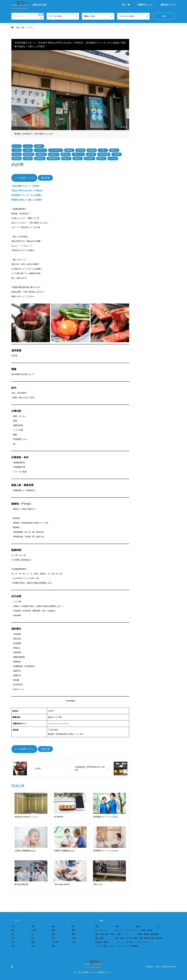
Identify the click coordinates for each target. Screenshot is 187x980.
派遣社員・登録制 (102, 942)
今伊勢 (34, 930)
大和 (53, 938)
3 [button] (126, 127)
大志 (13, 946)
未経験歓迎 (40, 158)
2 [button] (124, 127)
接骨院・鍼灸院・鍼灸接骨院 (148, 934)
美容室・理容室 (147, 930)
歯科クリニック (123, 934)
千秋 (13, 926)
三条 (73, 942)
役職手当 (17, 154)
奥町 (73, 930)
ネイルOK (113, 158)
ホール (28, 146)
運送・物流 (99, 938)
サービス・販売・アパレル (105, 946)
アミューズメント (144, 942)
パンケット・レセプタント (125, 942)
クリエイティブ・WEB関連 (127, 946)
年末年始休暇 (104, 154)
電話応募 (45, 178)
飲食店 (39, 146)
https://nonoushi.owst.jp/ (58, 724)
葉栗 (53, 930)
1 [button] (121, 127)
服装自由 (78, 158)
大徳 (33, 946)
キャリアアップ (56, 150)
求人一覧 (126, 5)
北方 (13, 942)
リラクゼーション (102, 930)
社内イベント (78, 154)
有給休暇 (91, 154)
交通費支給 (41, 154)
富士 (13, 934)
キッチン (17, 146)
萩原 (13, 930)
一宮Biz (157, 967)
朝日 (73, 926)
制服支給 (66, 158)
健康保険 (69, 150)
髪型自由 (101, 158)
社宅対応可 (54, 154)
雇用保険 (92, 150)
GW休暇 (117, 154)
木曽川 (74, 938)
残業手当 (114, 150)
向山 (13, 938)
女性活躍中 (89, 158)
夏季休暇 (17, 158)
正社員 (17, 150)
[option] (70, 94)
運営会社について (168, 5)
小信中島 (55, 942)
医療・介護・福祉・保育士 (105, 934)
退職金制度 (28, 154)
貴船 (33, 942)
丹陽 (53, 946)
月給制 (28, 150)
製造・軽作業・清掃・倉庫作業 (151, 938)
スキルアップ (41, 150)
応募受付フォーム (145, 5)
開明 (73, 934)
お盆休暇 (28, 158)
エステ (158, 926)
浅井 (33, 926)
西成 (53, 926)
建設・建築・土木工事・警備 (126, 938)
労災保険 (80, 150)
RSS (12, 967)
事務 (117, 926)
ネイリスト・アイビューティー (127, 930)
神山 (33, 938)
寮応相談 (66, 154)
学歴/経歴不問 (53, 158)
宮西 (53, 934)
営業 (97, 926)
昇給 (103, 150)
